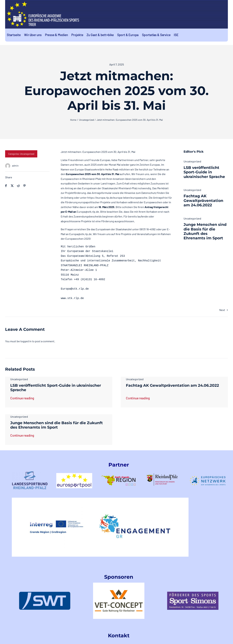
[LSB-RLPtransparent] (30, 473)
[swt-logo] (45, 593)
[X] (12, 186)
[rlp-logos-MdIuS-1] (163, 475)
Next (222, 310)
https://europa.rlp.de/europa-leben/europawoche (117, 198)
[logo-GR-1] (119, 472)
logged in (26, 341)
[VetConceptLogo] (119, 584)
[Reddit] (18, 186)
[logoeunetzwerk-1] (208, 477)
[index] (193, 593)
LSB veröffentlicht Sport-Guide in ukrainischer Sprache (204, 172)
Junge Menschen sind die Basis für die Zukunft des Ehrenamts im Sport (205, 231)
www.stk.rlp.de (72, 298)
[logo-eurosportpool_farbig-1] (74, 474)
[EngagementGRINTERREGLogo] (100, 499)
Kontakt (119, 636)
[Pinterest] (24, 186)
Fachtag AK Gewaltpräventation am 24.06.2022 (203, 201)
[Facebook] (6, 186)
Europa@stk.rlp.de (88, 212)
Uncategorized (27, 154)
